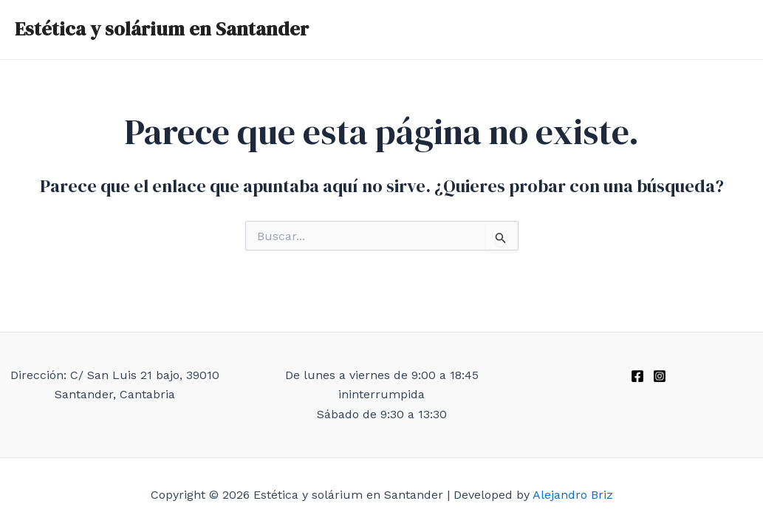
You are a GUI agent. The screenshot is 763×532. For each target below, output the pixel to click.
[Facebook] (637, 376)
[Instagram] (660, 376)
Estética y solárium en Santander (162, 29)
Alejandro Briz (573, 495)
